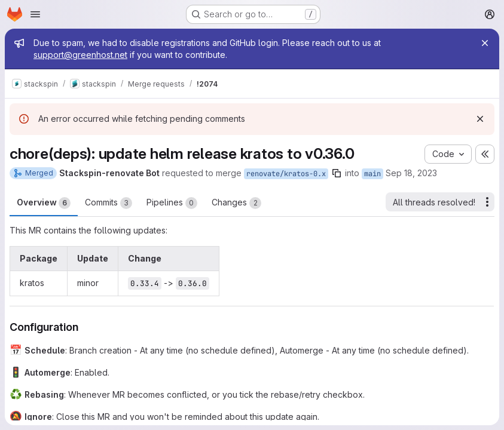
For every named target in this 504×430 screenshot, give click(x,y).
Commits (109, 203)
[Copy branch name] (337, 173)
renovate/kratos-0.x (286, 174)
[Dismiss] (480, 119)
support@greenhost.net (80, 55)
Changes (236, 203)
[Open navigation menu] (35, 14)
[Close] (485, 43)
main (372, 174)
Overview (44, 203)
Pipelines (172, 203)
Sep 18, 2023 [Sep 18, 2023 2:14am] (411, 173)
